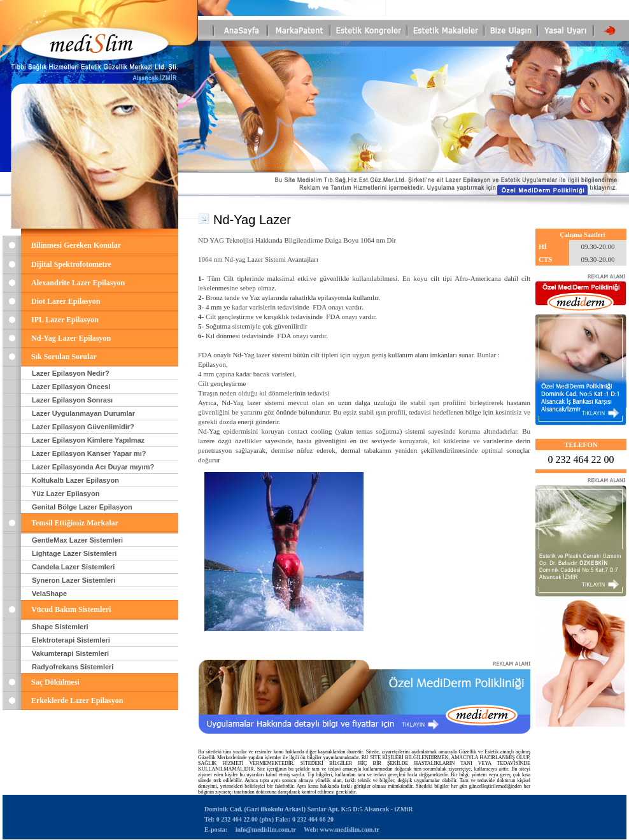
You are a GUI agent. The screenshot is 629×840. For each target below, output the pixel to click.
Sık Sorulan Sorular (64, 357)
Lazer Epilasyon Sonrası (72, 400)
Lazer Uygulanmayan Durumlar (83, 413)
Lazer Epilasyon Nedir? (71, 373)
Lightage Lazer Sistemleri (74, 553)
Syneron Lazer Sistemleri (74, 580)
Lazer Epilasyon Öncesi (71, 387)
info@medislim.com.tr (265, 829)
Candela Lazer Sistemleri (73, 567)
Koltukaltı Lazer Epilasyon (75, 480)
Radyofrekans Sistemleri (73, 667)
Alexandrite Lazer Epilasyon (78, 283)
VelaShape (49, 594)
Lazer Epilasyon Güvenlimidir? (83, 427)
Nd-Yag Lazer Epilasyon (71, 338)
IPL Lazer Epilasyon (65, 320)
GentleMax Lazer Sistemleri (77, 540)
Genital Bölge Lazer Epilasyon (82, 507)
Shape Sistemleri (60, 627)
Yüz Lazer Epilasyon (66, 494)
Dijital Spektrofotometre (71, 264)
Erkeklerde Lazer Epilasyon (77, 701)
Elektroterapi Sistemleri (71, 640)
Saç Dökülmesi (55, 682)
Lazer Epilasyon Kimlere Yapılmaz (88, 440)
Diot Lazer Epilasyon (66, 301)
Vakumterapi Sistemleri (70, 653)
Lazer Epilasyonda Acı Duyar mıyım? (93, 467)
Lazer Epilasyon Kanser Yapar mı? (89, 453)
